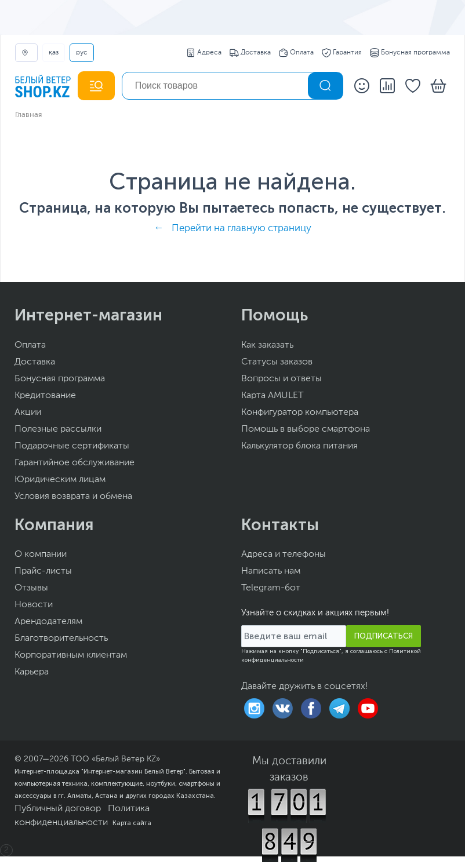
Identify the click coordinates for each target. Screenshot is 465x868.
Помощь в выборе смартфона (306, 429)
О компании (41, 555)
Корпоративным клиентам (71, 655)
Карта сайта (132, 823)
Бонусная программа (410, 53)
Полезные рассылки (58, 429)
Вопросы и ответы (281, 379)
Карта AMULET (273, 396)
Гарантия (342, 53)
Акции (28, 413)
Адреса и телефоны (284, 555)
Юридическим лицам (60, 480)
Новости (34, 605)
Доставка (250, 53)
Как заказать (267, 345)
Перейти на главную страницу (241, 229)
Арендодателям (48, 622)
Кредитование (45, 396)
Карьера (32, 672)
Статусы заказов (277, 362)
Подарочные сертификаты (72, 446)
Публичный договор (58, 809)
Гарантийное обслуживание (75, 463)
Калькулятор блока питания (299, 446)
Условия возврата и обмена (73, 497)
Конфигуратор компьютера (300, 413)
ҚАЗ (54, 53)
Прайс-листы (43, 571)
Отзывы (31, 588)
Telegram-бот (271, 588)
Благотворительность (61, 639)
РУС (82, 53)
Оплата (296, 53)
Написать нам (271, 571)
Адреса (204, 53)
